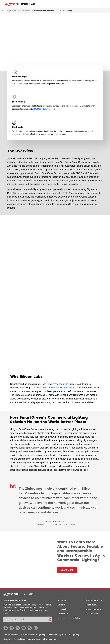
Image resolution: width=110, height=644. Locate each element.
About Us (62, 601)
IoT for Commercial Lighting (32, 635)
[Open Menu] (103, 4)
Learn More (67, 570)
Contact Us (63, 614)
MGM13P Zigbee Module (45, 109)
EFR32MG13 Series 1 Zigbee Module (56, 388)
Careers (61, 605)
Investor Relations (94, 601)
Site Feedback (92, 614)
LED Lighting (73, 635)
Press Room (91, 605)
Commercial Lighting (56, 635)
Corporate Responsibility (69, 618)
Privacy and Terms (94, 609)
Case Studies (25, 10)
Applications (12, 10)
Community (63, 609)
